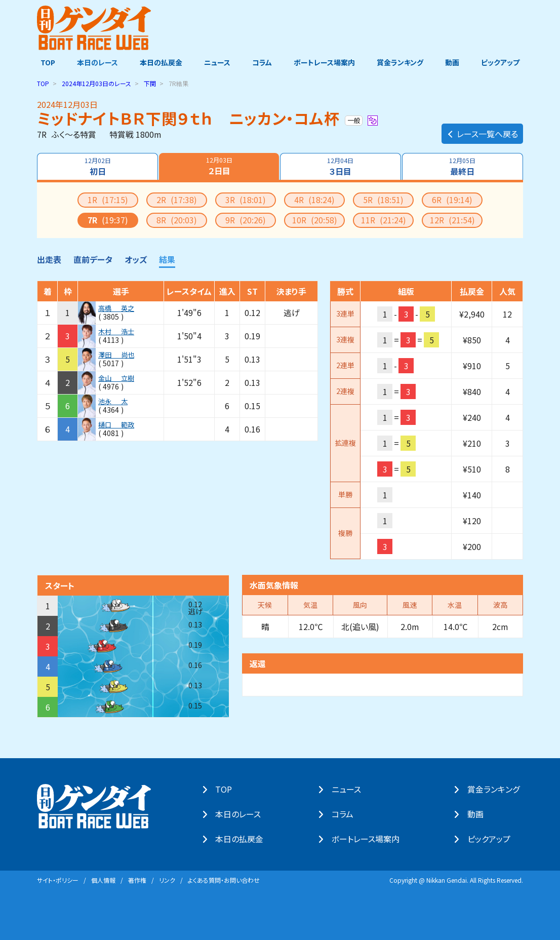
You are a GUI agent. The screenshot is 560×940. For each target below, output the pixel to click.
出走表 (49, 259)
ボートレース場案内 (325, 62)
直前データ (93, 259)
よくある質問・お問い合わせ (224, 879)
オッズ (136, 259)
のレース (96, 83)
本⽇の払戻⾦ (243, 839)
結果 (167, 259)
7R (108, 219)
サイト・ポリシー (58, 879)
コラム (262, 62)
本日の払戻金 (159, 62)
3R (246, 199)
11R (384, 219)
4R (314, 199)
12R (452, 219)
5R (383, 199)
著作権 (137, 879)
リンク (167, 879)
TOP (44, 62)
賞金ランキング (402, 62)
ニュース (216, 62)
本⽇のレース (242, 814)
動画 (455, 62)
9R (246, 219)
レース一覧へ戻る (482, 130)
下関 (150, 83)
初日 (97, 166)
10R (315, 219)
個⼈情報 (103, 879)
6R (452, 199)
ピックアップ (504, 62)
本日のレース (95, 62)
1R (108, 199)
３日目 (341, 166)
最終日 (463, 166)
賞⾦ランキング (497, 789)
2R (177, 199)
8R (177, 219)
